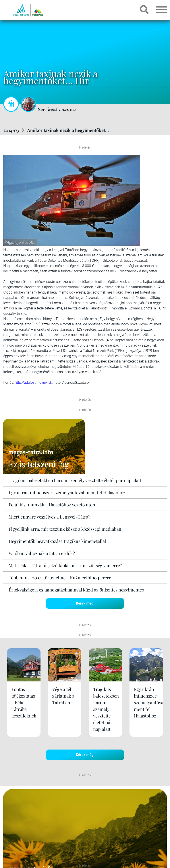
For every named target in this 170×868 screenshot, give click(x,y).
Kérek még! (85, 603)
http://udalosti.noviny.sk (33, 382)
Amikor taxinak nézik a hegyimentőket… (68, 130)
